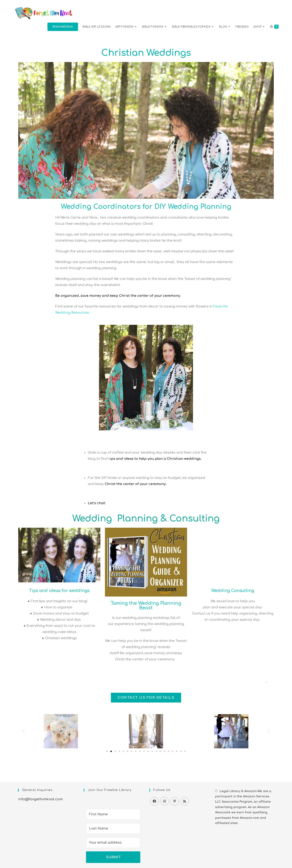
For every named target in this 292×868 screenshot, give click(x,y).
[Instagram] (164, 801)
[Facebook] (154, 801)
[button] (23, 731)
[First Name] (113, 814)
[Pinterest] (175, 801)
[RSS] (185, 801)
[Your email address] (113, 843)
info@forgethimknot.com (40, 799)
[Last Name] (113, 828)
